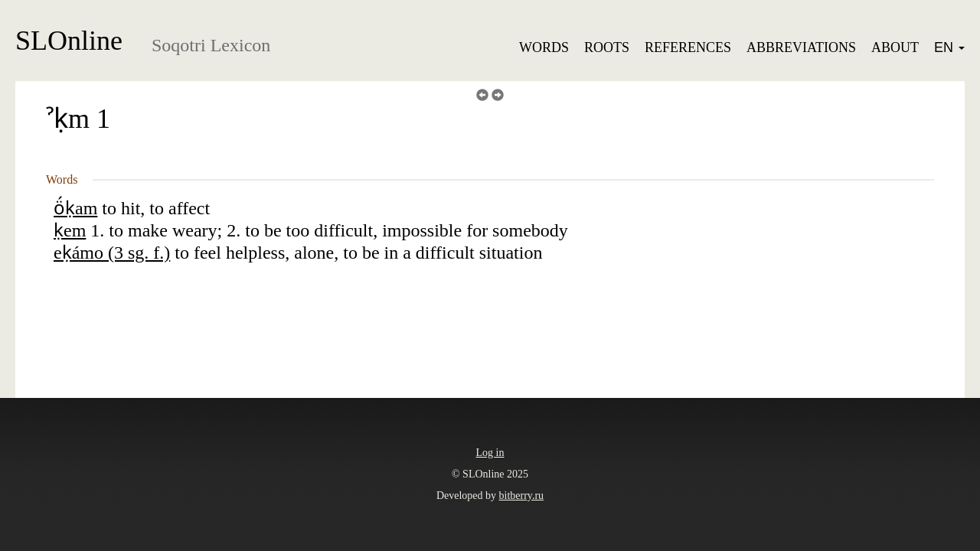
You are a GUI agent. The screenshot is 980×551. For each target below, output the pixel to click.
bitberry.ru (522, 496)
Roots (607, 47)
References (688, 47)
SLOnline (69, 41)
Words (544, 47)
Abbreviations (801, 47)
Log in (490, 453)
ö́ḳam (75, 208)
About (895, 47)
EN (949, 47)
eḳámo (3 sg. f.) (112, 253)
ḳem (70, 230)
